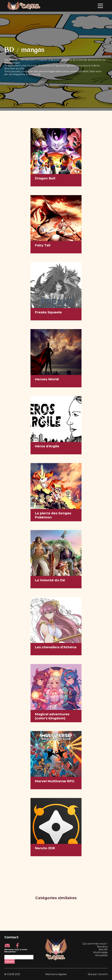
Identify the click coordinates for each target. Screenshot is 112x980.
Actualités (101, 955)
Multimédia (100, 952)
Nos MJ (103, 949)
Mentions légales (56, 974)
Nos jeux (102, 947)
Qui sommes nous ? (95, 944)
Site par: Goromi (98, 974)
